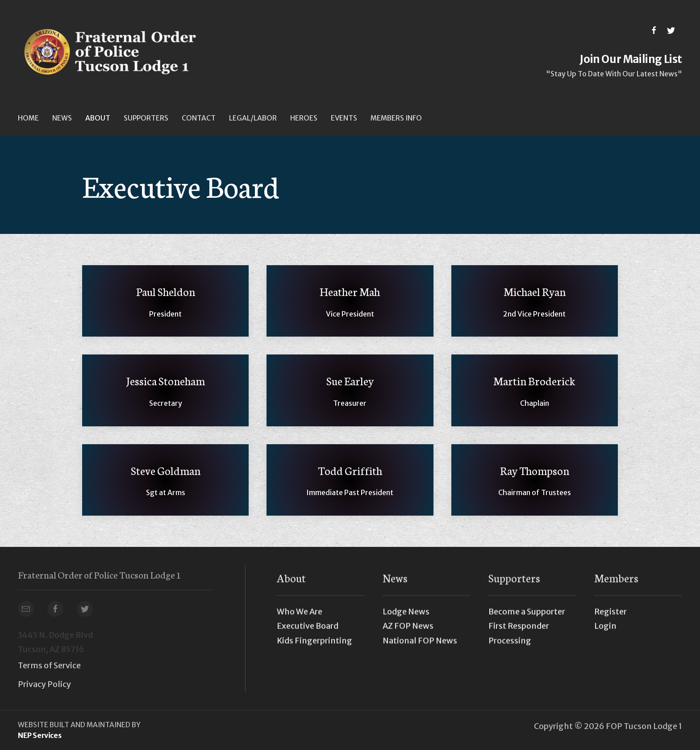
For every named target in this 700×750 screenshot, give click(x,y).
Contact (199, 118)
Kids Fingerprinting (315, 644)
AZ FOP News (408, 630)
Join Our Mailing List (631, 59)
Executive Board (308, 630)
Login (605, 630)
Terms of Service (49, 665)
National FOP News (420, 644)
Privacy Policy (44, 684)
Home (28, 118)
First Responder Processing (519, 637)
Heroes (304, 118)
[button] (62, 118)
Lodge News (406, 616)
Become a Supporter (527, 616)
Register (610, 616)
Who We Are (300, 616)
